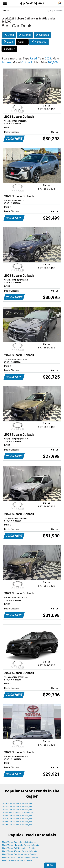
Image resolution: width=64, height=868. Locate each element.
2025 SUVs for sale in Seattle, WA (17, 803)
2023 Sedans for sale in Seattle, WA (18, 813)
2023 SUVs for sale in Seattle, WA (17, 810)
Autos (5, 11)
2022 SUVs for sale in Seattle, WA (17, 816)
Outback (42, 35)
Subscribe (58, 11)
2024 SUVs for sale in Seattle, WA (17, 806)
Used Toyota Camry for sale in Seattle (19, 842)
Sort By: (9, 49)
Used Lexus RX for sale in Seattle (17, 860)
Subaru (25, 35)
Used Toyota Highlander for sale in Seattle (21, 845)
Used (9, 35)
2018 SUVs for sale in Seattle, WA (17, 825)
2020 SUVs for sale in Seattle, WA (17, 822)
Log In (49, 11)
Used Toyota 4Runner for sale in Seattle (20, 851)
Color (22, 42)
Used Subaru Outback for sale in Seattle (20, 857)
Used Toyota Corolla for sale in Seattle (19, 854)
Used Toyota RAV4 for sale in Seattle (19, 848)
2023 (8, 42)
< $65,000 (39, 42)
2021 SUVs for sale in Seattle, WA (17, 819)
